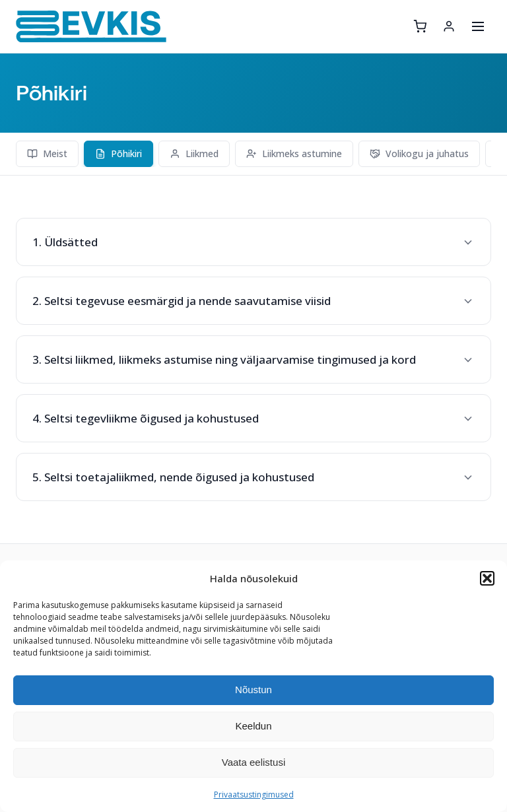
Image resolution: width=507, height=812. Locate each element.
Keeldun (253, 726)
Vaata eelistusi (253, 762)
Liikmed (194, 153)
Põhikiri (118, 153)
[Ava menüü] (478, 26)
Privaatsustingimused (254, 795)
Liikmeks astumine (294, 153)
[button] (487, 578)
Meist (47, 153)
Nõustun (253, 690)
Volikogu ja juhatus (419, 153)
